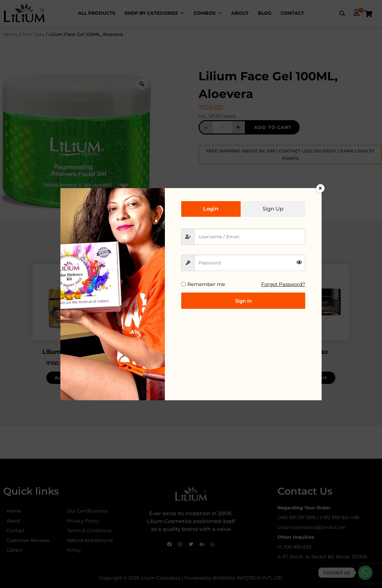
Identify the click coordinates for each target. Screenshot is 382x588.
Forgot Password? (283, 284)
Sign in (243, 301)
